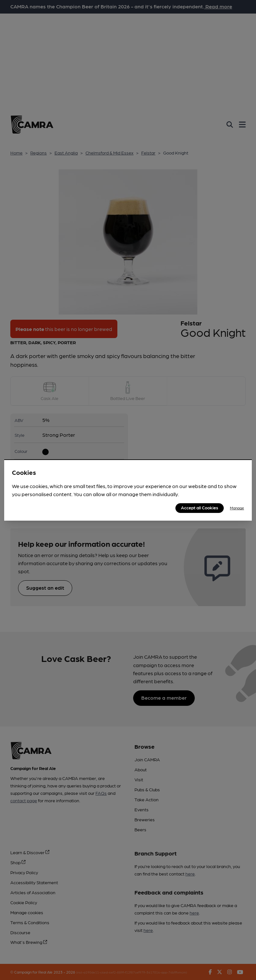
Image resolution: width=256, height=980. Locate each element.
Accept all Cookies (200, 507)
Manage (237, 508)
